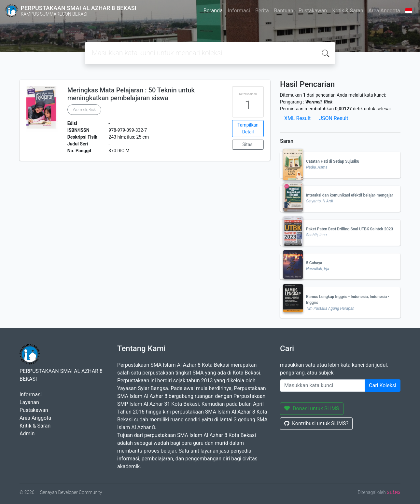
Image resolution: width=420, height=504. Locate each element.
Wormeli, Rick (84, 110)
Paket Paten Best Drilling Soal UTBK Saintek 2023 (350, 229)
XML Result (297, 118)
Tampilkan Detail (248, 128)
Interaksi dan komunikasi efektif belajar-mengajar (350, 195)
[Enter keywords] (322, 386)
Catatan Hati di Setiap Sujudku (333, 161)
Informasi (239, 11)
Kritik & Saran (348, 11)
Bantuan (284, 11)
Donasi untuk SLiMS (312, 409)
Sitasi (248, 144)
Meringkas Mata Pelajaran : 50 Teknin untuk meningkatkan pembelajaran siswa (131, 94)
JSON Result (334, 118)
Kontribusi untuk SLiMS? (316, 423)
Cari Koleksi (383, 385)
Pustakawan (313, 11)
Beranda (213, 11)
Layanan (29, 402)
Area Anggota (384, 11)
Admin (27, 434)
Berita (262, 11)
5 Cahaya (314, 263)
